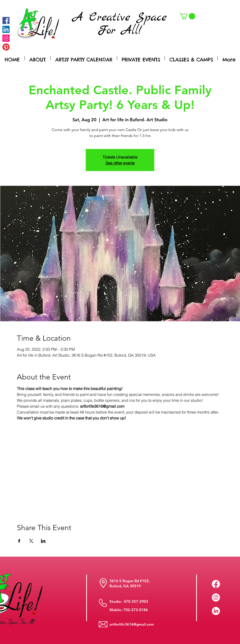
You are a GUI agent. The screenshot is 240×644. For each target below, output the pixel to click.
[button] (187, 16)
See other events (120, 163)
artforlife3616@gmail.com (132, 624)
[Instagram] (6, 38)
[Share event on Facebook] (19, 541)
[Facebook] (6, 20)
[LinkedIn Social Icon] (6, 29)
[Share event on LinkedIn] (43, 541)
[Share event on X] (31, 541)
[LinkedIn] (216, 611)
